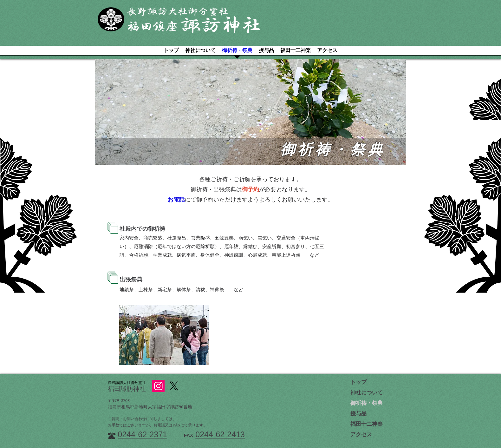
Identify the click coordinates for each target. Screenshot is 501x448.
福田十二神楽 (367, 425)
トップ (358, 383)
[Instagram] (158, 386)
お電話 (176, 201)
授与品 (358, 414)
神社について (367, 393)
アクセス (361, 435)
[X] (174, 386)
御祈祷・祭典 (367, 404)
